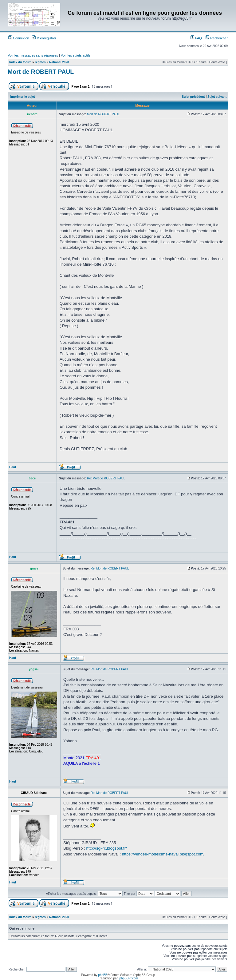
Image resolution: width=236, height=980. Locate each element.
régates (40, 62)
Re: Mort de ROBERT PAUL (106, 478)
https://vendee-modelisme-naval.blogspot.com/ (163, 854)
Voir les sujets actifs (76, 55)
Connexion (19, 38)
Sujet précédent (193, 97)
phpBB (103, 975)
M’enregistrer (44, 38)
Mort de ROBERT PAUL (41, 72)
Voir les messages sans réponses (33, 55)
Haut (13, 467)
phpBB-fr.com (129, 978)
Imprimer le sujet (23, 97)
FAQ (196, 38)
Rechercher (217, 38)
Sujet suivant (217, 97)
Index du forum (20, 62)
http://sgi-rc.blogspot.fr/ (106, 848)
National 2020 (59, 62)
